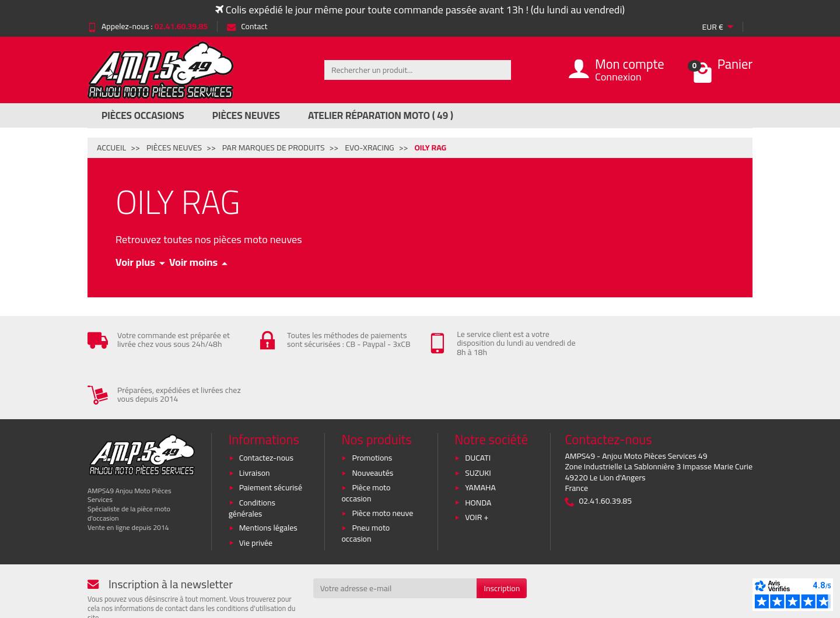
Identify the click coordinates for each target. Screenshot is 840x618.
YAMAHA (480, 439)
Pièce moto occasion (366, 445)
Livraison (255, 424)
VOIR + (477, 469)
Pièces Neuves (246, 115)
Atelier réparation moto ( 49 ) (381, 115)
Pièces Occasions (143, 115)
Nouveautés (372, 424)
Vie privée (256, 494)
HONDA (478, 454)
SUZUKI (478, 424)
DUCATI (478, 410)
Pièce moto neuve (382, 465)
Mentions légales (268, 479)
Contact (247, 26)
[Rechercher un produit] (418, 70)
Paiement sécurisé (271, 439)
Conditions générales (252, 460)
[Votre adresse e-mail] (395, 540)
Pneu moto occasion (365, 485)
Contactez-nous (266, 410)
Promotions (372, 410)
